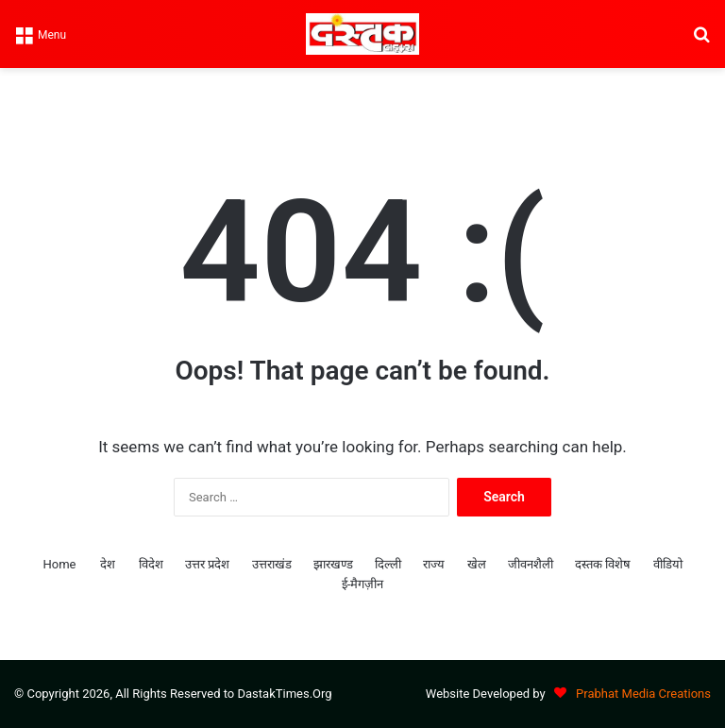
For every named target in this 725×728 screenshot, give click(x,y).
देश (108, 564)
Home (59, 564)
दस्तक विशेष (603, 564)
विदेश (151, 564)
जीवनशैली (531, 564)
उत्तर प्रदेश (207, 564)
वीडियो (668, 564)
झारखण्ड (333, 564)
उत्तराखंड (272, 564)
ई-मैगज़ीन (363, 584)
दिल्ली (388, 564)
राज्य (434, 564)
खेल (477, 564)
